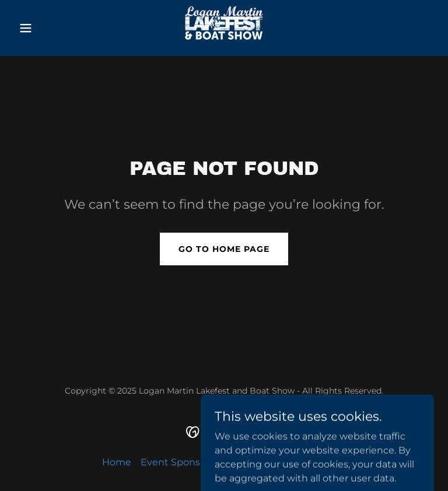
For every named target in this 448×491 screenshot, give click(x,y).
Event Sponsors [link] (177, 462)
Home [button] (117, 462)
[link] (224, 28)
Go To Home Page (224, 249)
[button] (45, 28)
